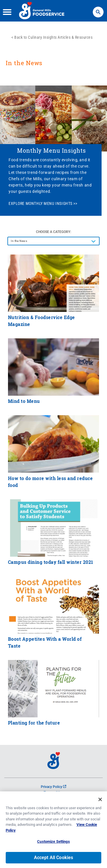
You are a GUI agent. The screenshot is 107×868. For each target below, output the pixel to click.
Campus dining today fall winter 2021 (51, 562)
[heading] (53, 66)
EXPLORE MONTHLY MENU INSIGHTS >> (43, 203)
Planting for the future (34, 723)
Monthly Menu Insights (52, 150)
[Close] (100, 800)
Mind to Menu (24, 401)
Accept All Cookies (54, 859)
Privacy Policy (53, 787)
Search (98, 9)
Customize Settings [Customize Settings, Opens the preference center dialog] (53, 843)
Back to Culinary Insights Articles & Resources (53, 37)
